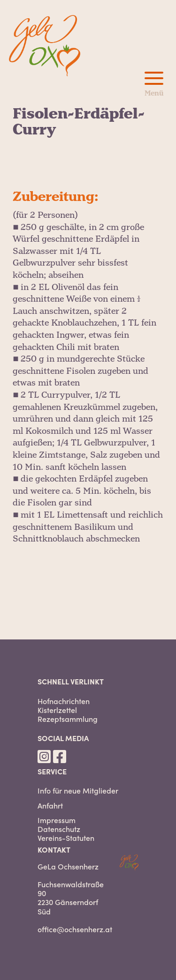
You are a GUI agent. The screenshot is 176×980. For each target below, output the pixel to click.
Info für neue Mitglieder (78, 791)
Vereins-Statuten (66, 838)
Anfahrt (50, 806)
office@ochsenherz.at (75, 929)
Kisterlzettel (57, 710)
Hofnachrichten (64, 701)
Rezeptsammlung (68, 719)
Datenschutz (59, 829)
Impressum (57, 820)
